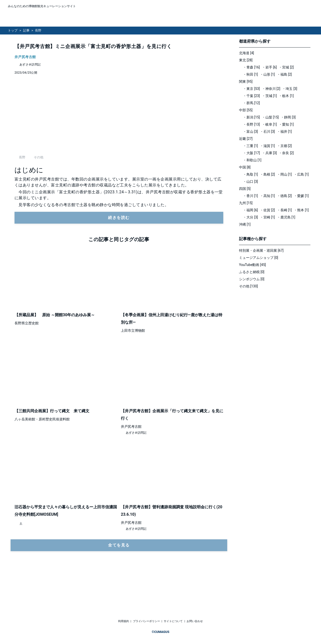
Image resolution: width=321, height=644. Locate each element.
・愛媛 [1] (301, 196)
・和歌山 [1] (252, 160)
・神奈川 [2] (271, 89)
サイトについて (173, 621)
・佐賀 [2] (267, 210)
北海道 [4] (247, 53)
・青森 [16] (251, 67)
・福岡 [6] (250, 210)
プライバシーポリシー (146, 621)
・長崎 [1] (284, 210)
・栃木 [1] (286, 96)
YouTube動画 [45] (252, 265)
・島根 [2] (267, 174)
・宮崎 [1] (267, 217)
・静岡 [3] (288, 117)
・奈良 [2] (286, 153)
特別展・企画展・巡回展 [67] (261, 250)
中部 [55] (246, 110)
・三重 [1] (250, 146)
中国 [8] (245, 167)
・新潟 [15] (251, 117)
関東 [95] (246, 82)
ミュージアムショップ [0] (259, 258)
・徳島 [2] (284, 196)
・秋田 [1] (250, 74)
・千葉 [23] (251, 96)
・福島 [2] (284, 74)
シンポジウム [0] (252, 279)
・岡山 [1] (284, 174)
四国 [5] (245, 189)
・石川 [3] (267, 132)
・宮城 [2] (286, 67)
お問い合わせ (195, 621)
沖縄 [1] (245, 224)
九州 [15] (246, 203)
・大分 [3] (250, 217)
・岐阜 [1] (269, 124)
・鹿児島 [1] (286, 217)
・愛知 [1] (286, 124)
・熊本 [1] (301, 210)
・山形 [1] (267, 74)
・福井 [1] (284, 132)
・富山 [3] (250, 132)
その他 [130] (249, 286)
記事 (26, 30)
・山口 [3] (250, 182)
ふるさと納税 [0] (252, 272)
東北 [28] (246, 60)
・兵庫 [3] (269, 153)
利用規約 (124, 621)
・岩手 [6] (269, 67)
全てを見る (119, 580)
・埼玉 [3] (290, 89)
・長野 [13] (251, 124)
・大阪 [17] (251, 153)
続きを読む (119, 253)
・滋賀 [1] (267, 146)
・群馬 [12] (251, 103)
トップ (13, 30)
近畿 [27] (246, 139)
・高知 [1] (267, 196)
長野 (38, 30)
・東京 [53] (251, 89)
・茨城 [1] (269, 96)
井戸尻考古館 (25, 57)
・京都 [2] (284, 146)
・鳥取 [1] (250, 174)
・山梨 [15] (270, 117)
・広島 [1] (301, 174)
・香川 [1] (250, 196)
